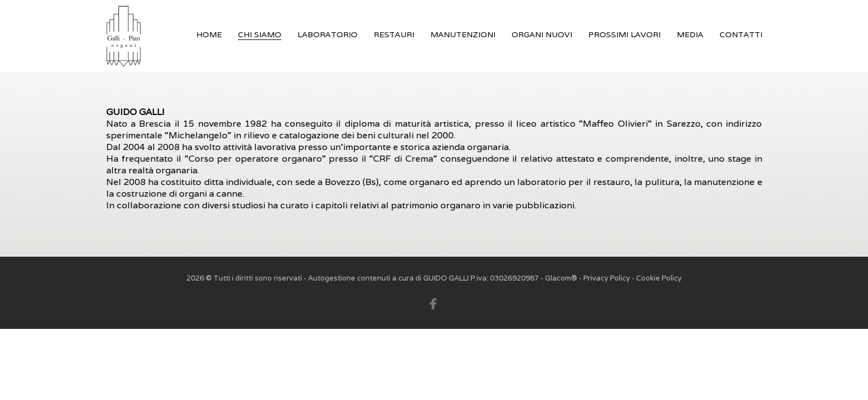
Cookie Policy (659, 278)
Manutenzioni (463, 34)
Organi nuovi (542, 34)
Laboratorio (328, 34)
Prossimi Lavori (624, 34)
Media (690, 34)
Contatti (741, 34)
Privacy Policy (607, 278)
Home (209, 34)
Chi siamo (260, 34)
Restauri (394, 34)
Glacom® (561, 278)
